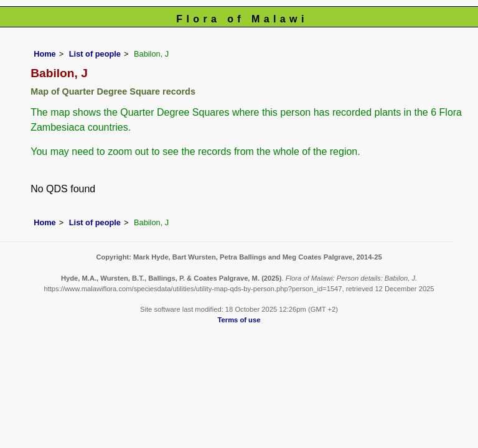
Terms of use (239, 320)
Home (45, 54)
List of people (95, 54)
